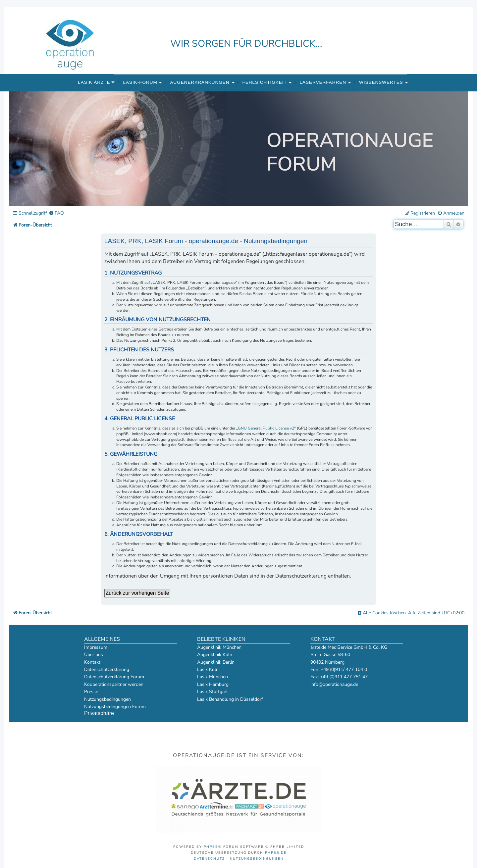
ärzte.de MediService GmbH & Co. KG (349, 647)
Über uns (94, 655)
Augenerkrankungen (200, 82)
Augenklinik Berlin (216, 662)
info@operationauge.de (334, 684)
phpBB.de (276, 853)
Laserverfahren (323, 82)
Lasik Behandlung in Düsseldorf (230, 699)
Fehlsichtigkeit (264, 82)
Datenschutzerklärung (107, 669)
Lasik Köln (208, 669)
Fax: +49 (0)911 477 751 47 (339, 677)
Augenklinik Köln (215, 655)
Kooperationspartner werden (114, 684)
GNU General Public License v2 (266, 428)
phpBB (211, 847)
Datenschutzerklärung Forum (114, 677)
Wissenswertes (381, 82)
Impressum (96, 647)
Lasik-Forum (140, 82)
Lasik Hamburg (213, 684)
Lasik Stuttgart (212, 692)
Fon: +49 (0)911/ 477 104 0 (339, 669)
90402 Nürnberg (327, 662)
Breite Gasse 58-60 (330, 655)
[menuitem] (56, 213)
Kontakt (92, 662)
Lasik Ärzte (94, 82)
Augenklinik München (219, 647)
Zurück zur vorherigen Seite (137, 593)
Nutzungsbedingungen (107, 699)
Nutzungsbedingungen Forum (115, 707)
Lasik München (212, 677)
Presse (91, 692)
